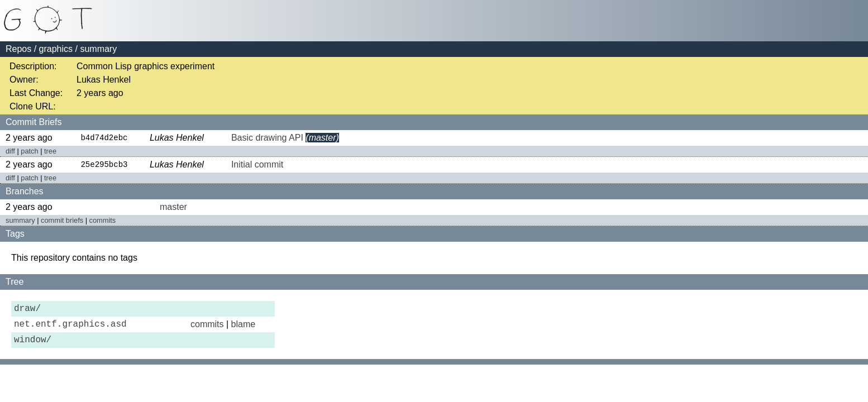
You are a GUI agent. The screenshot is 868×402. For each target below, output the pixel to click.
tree (50, 152)
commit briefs (62, 221)
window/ (33, 347)
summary (20, 221)
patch (29, 152)
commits (103, 221)
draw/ (27, 311)
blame (244, 329)
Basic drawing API (267, 138)
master (173, 208)
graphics (56, 49)
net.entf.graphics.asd (70, 329)
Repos (18, 49)
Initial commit (257, 166)
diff (10, 152)
